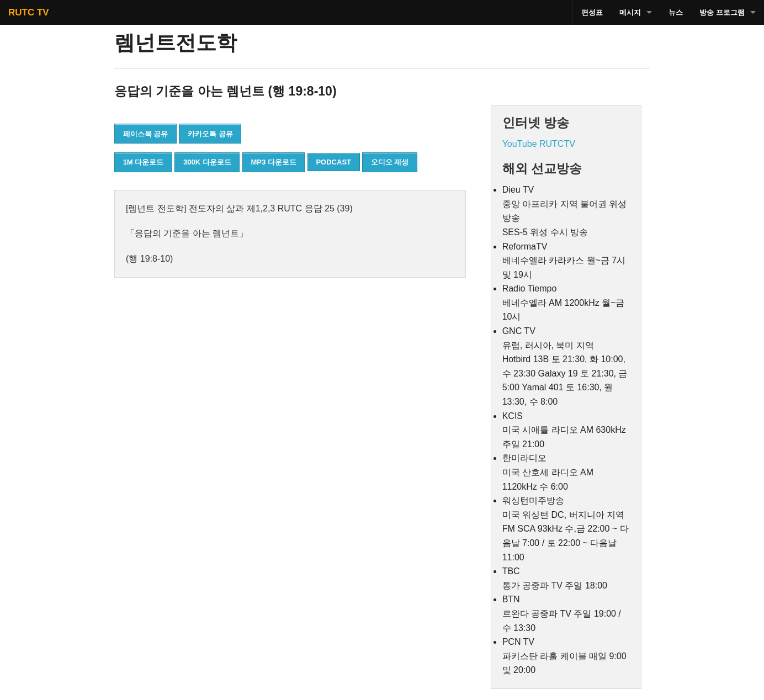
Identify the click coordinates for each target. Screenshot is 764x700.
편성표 (592, 12)
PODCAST (333, 162)
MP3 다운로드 (273, 162)
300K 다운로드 (207, 162)
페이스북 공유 (146, 134)
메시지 (630, 12)
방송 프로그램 (722, 12)
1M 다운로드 (144, 162)
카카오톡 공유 (210, 134)
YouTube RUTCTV (539, 144)
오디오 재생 (390, 162)
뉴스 (676, 12)
